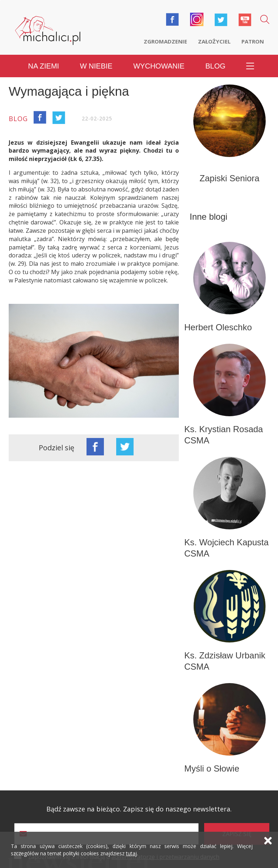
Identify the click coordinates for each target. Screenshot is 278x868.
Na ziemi (44, 66)
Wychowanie (159, 66)
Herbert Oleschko (218, 327)
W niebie (96, 66)
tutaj (131, 853)
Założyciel (214, 41)
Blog (215, 66)
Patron (253, 41)
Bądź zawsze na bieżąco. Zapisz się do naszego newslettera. (139, 809)
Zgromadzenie (165, 41)
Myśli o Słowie (212, 768)
